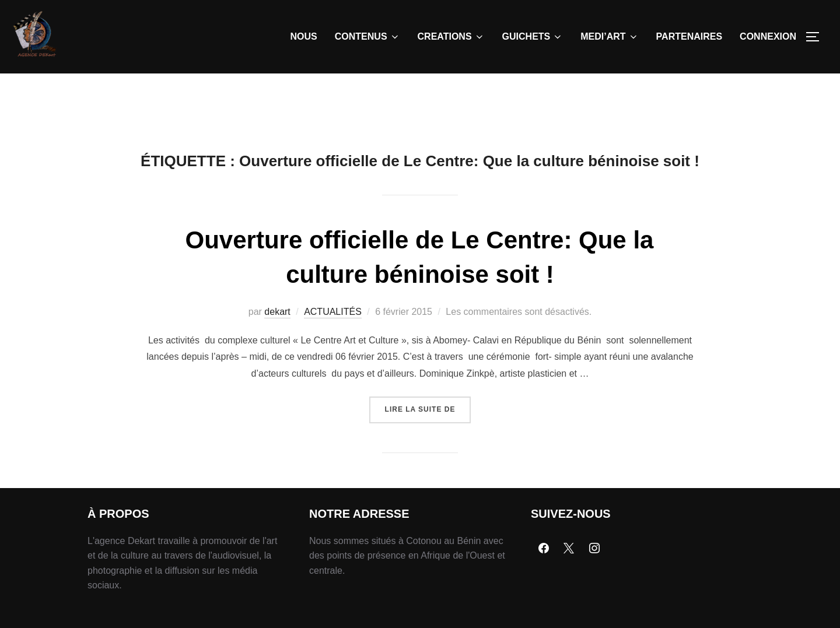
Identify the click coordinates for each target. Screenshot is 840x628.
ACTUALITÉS (333, 338)
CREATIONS (451, 37)
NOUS (304, 36)
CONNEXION (768, 36)
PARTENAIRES (689, 36)
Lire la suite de (428, 432)
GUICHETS (533, 37)
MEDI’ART (609, 37)
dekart (277, 338)
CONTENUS (367, 37)
